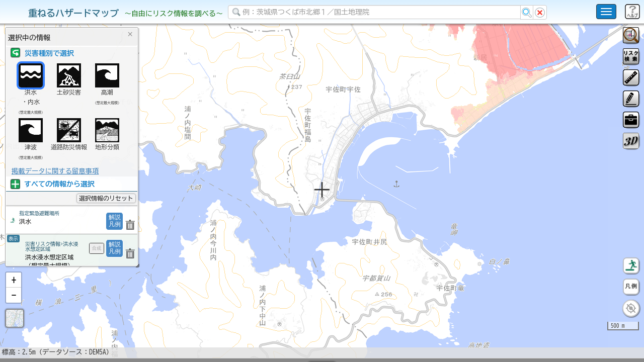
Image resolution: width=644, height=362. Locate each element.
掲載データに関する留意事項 (55, 171)
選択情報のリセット (106, 198)
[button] (14, 306)
